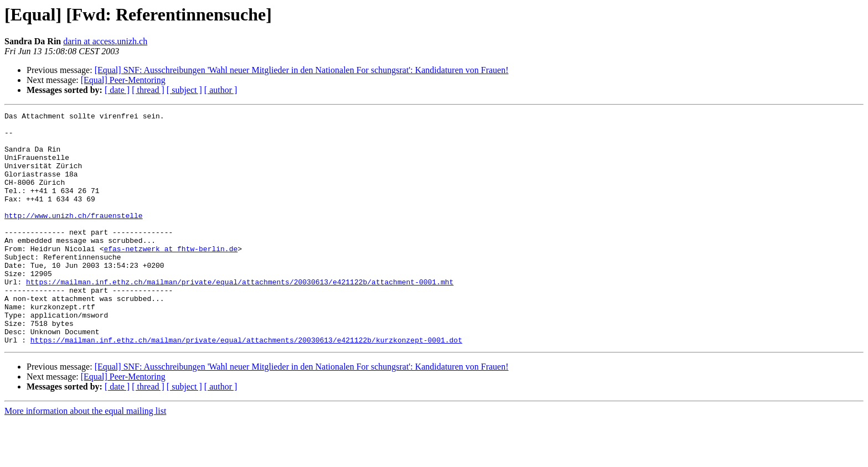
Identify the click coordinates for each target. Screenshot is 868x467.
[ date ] (117, 90)
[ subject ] (184, 90)
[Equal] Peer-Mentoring (123, 80)
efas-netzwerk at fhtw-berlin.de (170, 277)
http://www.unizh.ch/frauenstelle (74, 237)
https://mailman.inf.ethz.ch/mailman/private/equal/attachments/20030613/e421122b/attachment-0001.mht (240, 316)
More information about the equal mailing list (85, 457)
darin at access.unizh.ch (105, 41)
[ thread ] (148, 90)
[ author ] (221, 90)
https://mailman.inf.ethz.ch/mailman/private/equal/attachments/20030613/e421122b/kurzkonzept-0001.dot (246, 386)
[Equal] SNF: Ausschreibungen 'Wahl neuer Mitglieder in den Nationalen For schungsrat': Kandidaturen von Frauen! (302, 70)
